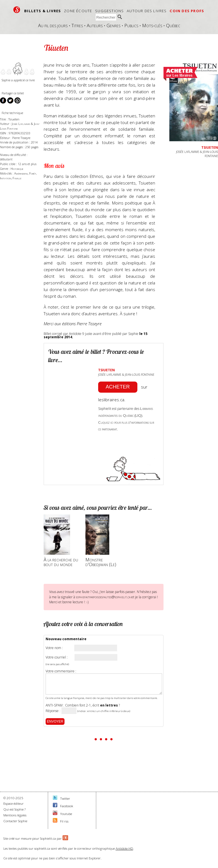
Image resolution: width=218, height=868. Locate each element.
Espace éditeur (13, 803)
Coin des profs (187, 11)
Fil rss (64, 821)
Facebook (67, 806)
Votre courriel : (57, 657)
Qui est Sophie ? (14, 809)
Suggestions (109, 11)
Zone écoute (78, 11)
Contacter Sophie (15, 821)
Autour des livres (147, 11)
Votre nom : (54, 648)
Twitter (65, 798)
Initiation (6, 178)
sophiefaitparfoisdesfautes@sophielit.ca (103, 597)
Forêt (33, 173)
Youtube (66, 814)
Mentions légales (15, 815)
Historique (17, 169)
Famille (17, 178)
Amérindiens (21, 173)
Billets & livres (43, 11)
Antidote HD (124, 848)
